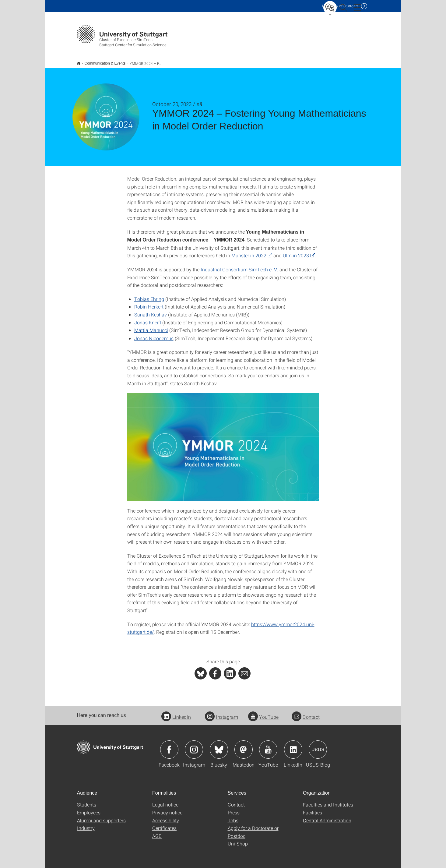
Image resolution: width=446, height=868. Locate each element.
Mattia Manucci (151, 326)
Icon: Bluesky (219, 746)
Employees (89, 808)
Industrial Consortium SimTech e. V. (239, 265)
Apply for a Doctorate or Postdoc (253, 828)
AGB (157, 832)
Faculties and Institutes (328, 801)
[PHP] (215, 669)
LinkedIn (176, 713)
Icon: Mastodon (244, 746)
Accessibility (166, 816)
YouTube (263, 713)
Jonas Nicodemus (154, 334)
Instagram (221, 713)
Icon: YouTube (268, 746)
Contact (306, 713)
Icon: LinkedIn (293, 746)
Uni (340, 6)
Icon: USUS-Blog (318, 746)
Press (234, 808)
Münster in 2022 (249, 251)
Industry (86, 824)
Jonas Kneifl (148, 318)
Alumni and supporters (101, 816)
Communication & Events (102, 61)
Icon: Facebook (169, 746)
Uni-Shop (238, 840)
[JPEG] (223, 443)
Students (87, 801)
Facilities (313, 808)
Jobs (233, 816)
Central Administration (327, 816)
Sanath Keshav (151, 311)
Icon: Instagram (194, 746)
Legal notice (165, 801)
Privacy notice (167, 808)
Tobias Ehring (149, 295)
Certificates (164, 824)
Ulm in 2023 (296, 251)
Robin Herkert (149, 303)
